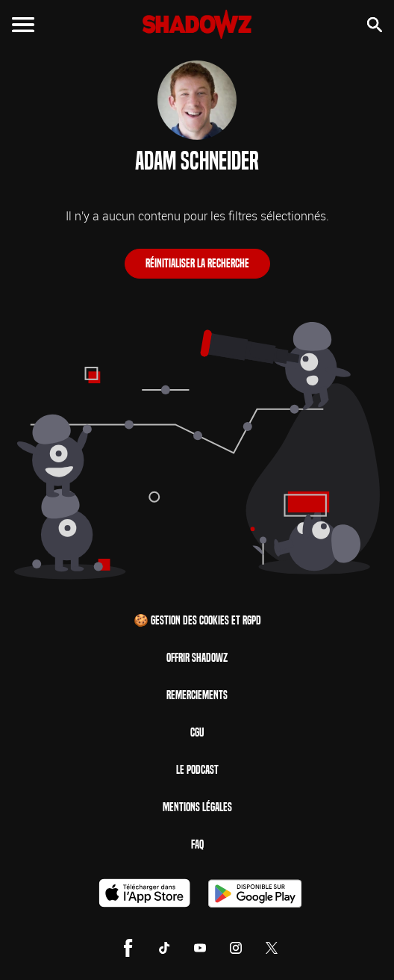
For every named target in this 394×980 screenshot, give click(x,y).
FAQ (197, 844)
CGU (197, 732)
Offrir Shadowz (197, 658)
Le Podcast (197, 770)
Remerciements (197, 695)
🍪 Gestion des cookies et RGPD (197, 620)
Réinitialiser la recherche (197, 263)
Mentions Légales (197, 807)
